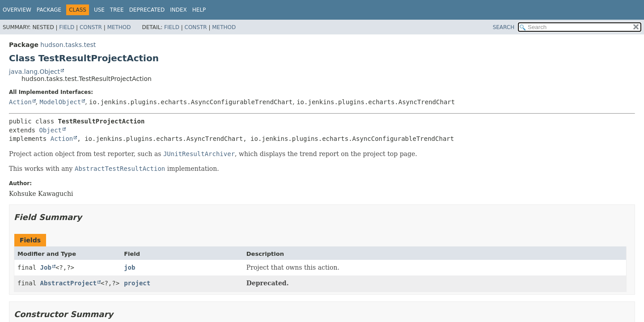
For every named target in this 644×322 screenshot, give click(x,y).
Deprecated (147, 10)
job (129, 267)
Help (199, 10)
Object (50, 130)
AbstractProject (68, 283)
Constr (91, 27)
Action (20, 102)
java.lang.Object (34, 72)
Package (49, 10)
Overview (17, 10)
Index (178, 10)
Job (46, 267)
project (137, 283)
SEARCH (504, 27)
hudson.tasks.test (68, 45)
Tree (117, 10)
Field (67, 27)
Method (119, 27)
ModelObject (60, 102)
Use (99, 10)
